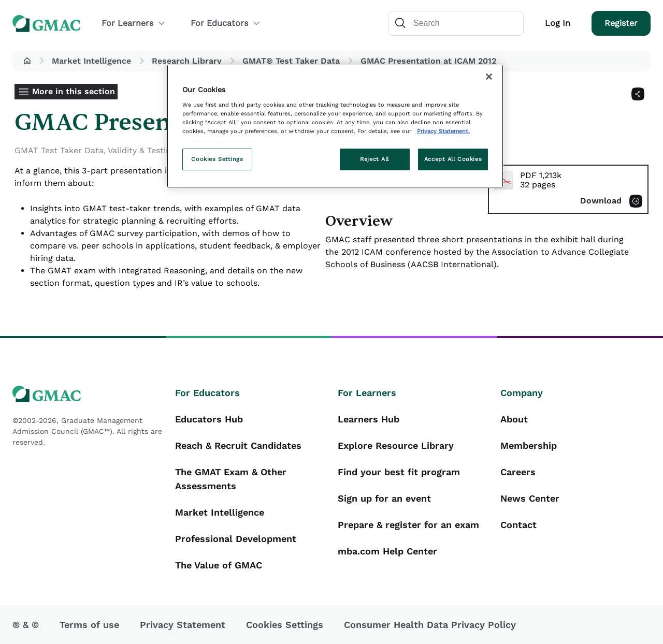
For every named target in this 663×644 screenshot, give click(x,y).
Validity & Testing (142, 150)
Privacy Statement (183, 625)
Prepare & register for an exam (408, 525)
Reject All (374, 159)
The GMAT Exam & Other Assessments (231, 479)
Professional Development (236, 539)
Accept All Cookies (453, 159)
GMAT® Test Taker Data (291, 61)
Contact (518, 525)
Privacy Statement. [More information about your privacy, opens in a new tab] (443, 131)
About (514, 419)
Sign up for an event (384, 498)
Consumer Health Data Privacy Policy (430, 625)
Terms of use (89, 625)
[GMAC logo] (88, 394)
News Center (530, 498)
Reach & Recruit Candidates (238, 445)
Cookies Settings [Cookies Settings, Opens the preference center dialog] (217, 159)
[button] (27, 61)
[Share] (638, 94)
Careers (518, 472)
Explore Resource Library (396, 445)
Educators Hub (209, 419)
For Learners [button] (134, 23)
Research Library (187, 61)
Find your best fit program (399, 472)
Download (601, 201)
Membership (529, 445)
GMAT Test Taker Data (59, 150)
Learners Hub (369, 419)
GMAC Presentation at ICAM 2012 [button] (428, 61)
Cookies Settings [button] (285, 625)
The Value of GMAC (219, 565)
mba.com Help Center (387, 551)
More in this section (74, 91)
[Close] (489, 77)
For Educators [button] (226, 23)
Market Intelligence (91, 61)
